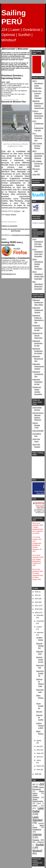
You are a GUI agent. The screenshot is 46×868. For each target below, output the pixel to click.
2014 (37, 595)
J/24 (42, 784)
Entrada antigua (24, 229)
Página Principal (16, 230)
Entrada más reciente (9, 229)
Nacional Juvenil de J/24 (40, 660)
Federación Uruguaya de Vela (38, 374)
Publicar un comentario (9, 226)
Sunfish (40, 844)
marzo (39, 760)
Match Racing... (40, 698)
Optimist (37, 834)
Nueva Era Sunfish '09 (40, 673)
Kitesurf (39, 803)
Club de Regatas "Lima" (36, 425)
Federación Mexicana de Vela (38, 359)
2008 (37, 774)
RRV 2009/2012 (38, 842)
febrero (39, 766)
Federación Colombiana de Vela (37, 328)
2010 (37, 609)
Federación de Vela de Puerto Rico (37, 336)
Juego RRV (36, 174)
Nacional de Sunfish (40, 718)
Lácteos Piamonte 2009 (40, 726)
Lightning (41, 823)
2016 (37, 592)
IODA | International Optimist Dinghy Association (38, 264)
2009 (37, 613)
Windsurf (13, 214)
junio (39, 750)
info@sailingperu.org (9, 274)
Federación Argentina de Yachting (38, 310)
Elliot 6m (39, 712)
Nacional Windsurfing (40, 646)
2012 (37, 602)
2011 (37, 606)
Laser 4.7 (38, 805)
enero (39, 770)
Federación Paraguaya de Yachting (38, 366)
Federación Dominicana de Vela (37, 343)
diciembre (40, 615)
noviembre (40, 621)
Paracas (7, 214)
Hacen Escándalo (40, 706)
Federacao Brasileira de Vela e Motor (38, 302)
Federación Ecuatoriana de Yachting (37, 351)
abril (38, 757)
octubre (39, 627)
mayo (39, 753)
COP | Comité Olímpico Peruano (37, 146)
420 (34, 784)
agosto (39, 741)
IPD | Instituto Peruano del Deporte (37, 164)
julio (38, 746)
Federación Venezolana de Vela (37, 382)
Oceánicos (37, 829)
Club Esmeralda (38, 431)
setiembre (40, 633)
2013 (37, 599)
